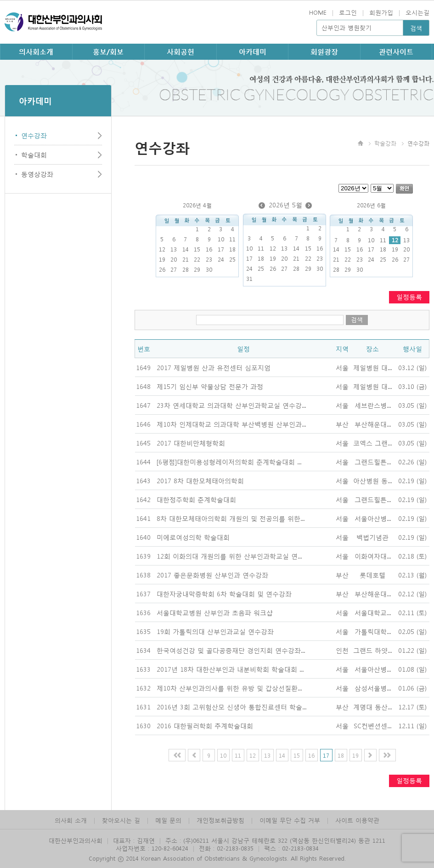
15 (297, 755)
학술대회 (34, 154)
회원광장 (324, 51)
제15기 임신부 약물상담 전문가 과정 (210, 386)
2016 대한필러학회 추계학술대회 (205, 725)
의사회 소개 (71, 820)
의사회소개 (36, 51)
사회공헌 (180, 51)
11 (238, 755)
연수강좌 (34, 135)
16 (311, 755)
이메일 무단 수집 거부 (290, 820)
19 (355, 755)
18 (341, 755)
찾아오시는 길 (121, 820)
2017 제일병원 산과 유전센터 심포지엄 (214, 367)
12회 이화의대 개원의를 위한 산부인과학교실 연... (229, 556)
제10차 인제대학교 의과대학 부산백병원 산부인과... (231, 424)
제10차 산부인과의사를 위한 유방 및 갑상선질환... (229, 688)
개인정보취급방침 (220, 820)
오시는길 (417, 12)
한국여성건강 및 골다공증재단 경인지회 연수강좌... (231, 650)
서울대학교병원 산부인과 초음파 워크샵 (215, 612)
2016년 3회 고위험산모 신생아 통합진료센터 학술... (231, 707)
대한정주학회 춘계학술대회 (196, 499)
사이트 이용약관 (357, 820)
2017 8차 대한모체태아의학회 (200, 480)
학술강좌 (385, 143)
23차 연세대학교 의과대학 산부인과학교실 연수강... (231, 405)
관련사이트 (396, 51)
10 (223, 755)
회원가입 (381, 12)
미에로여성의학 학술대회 (193, 537)
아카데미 (253, 51)
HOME (318, 12)
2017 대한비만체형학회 (191, 443)
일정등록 (409, 297)
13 (267, 755)
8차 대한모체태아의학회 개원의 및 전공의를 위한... (231, 518)
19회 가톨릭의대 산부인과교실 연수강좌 (215, 631)
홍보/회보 (108, 51)
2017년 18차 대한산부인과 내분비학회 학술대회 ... (230, 669)
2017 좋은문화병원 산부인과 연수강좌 (212, 575)
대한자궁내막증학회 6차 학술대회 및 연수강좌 (224, 594)
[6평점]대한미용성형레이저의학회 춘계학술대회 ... (229, 462)
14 (282, 755)
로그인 (348, 12)
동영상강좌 (37, 174)
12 (395, 240)
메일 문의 (168, 820)
